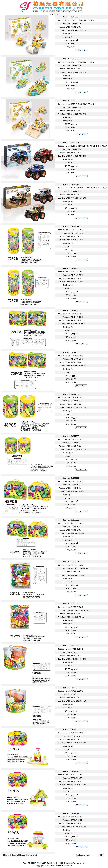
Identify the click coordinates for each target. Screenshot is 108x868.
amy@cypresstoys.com (78, 863)
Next (85, 855)
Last (88, 855)
